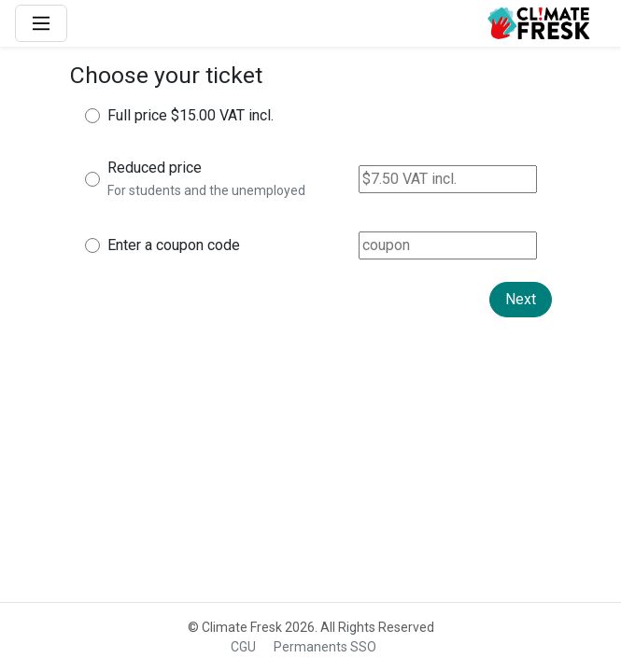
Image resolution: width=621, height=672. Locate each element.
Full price (137, 115)
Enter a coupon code (174, 245)
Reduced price (155, 168)
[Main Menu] (41, 23)
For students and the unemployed (206, 190)
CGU (243, 647)
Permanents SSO (325, 647)
